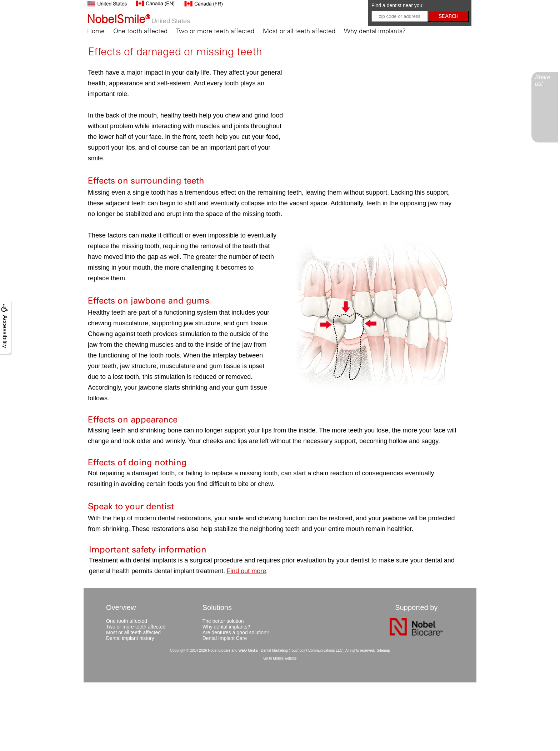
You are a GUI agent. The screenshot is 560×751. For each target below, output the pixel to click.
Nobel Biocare (219, 650)
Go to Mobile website (280, 658)
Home (96, 31)
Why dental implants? (375, 31)
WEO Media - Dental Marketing (263, 650)
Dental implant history (130, 638)
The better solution (223, 621)
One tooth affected (140, 31)
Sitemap (383, 650)
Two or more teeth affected (215, 31)
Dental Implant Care (225, 638)
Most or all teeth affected (299, 31)
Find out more (246, 571)
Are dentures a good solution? (236, 632)
